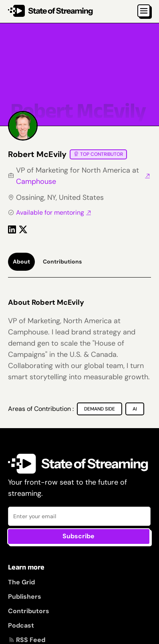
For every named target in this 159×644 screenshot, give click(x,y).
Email (8, 506)
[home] (51, 11)
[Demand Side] (100, 409)
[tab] (21, 262)
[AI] (135, 409)
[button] (144, 11)
